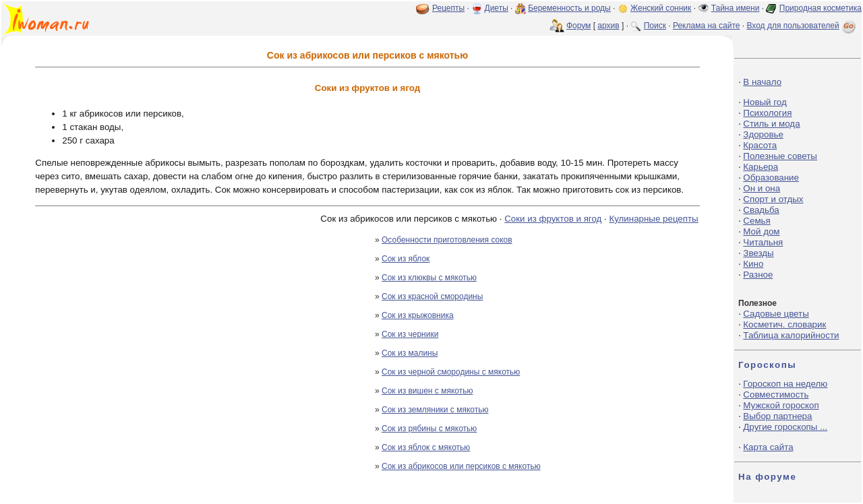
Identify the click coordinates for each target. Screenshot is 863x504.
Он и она (762, 188)
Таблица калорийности (791, 335)
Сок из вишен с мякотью (427, 391)
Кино (753, 264)
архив (608, 26)
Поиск (655, 26)
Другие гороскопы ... (785, 427)
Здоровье (763, 134)
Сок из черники (410, 334)
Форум (578, 26)
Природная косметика (821, 8)
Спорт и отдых (773, 199)
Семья (756, 221)
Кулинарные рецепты (653, 219)
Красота (760, 145)
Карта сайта (768, 447)
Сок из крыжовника (418, 315)
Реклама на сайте (707, 26)
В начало (762, 82)
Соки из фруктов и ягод (553, 219)
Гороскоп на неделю (785, 384)
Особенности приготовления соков (447, 240)
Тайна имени (736, 8)
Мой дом (761, 231)
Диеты (497, 8)
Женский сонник (661, 8)
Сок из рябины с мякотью (429, 429)
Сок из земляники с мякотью (435, 410)
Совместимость (776, 395)
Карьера (761, 167)
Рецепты (448, 8)
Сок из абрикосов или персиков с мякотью (461, 466)
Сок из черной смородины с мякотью (451, 372)
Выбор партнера (777, 416)
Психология (767, 113)
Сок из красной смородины (432, 296)
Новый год (765, 102)
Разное (758, 275)
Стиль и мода (771, 124)
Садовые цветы (776, 314)
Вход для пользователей (802, 26)
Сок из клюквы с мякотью (429, 278)
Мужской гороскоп (781, 405)
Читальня (763, 242)
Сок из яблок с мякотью (426, 447)
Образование (771, 178)
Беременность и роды (569, 8)
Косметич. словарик (784, 324)
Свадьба (761, 210)
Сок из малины (410, 353)
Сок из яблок (406, 259)
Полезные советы (780, 156)
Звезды (758, 253)
